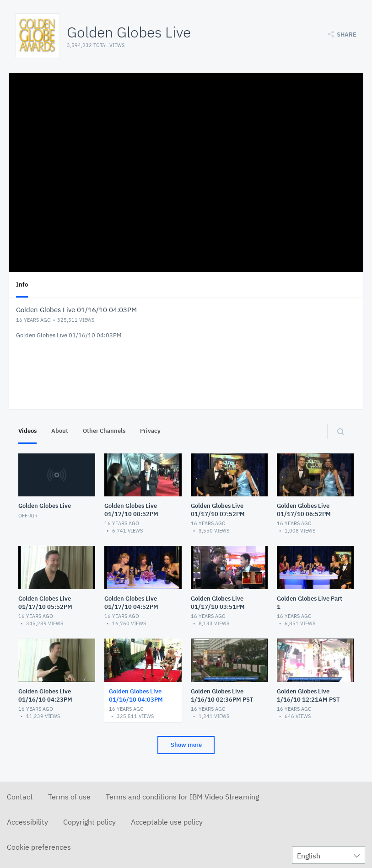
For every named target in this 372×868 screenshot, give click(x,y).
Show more (186, 745)
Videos (27, 431)
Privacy (150, 431)
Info (22, 285)
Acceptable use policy (167, 822)
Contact (20, 797)
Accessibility (27, 822)
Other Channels (104, 431)
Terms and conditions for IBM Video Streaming (182, 797)
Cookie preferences (39, 847)
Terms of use (69, 797)
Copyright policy (89, 822)
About (60, 431)
